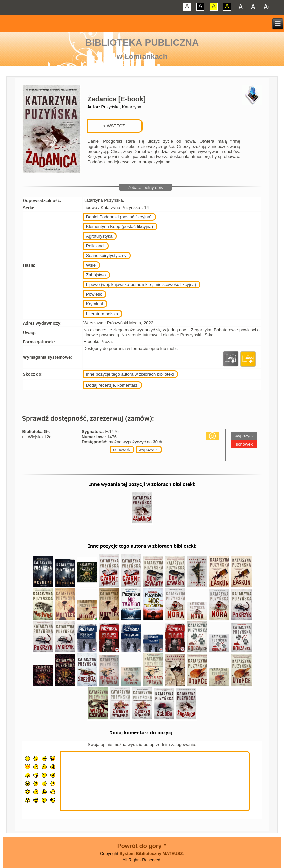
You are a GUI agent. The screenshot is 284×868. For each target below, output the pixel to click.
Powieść (94, 294)
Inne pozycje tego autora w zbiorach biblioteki (130, 374)
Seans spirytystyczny (106, 256)
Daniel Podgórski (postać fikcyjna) (119, 217)
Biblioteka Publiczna (142, 43)
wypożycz (148, 449)
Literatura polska (102, 314)
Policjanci (95, 246)
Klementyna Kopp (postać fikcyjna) (119, 226)
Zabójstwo (96, 275)
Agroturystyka (99, 236)
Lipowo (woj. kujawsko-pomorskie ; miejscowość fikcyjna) (141, 285)
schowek (122, 449)
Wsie (91, 265)
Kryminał (94, 304)
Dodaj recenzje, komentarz (112, 385)
